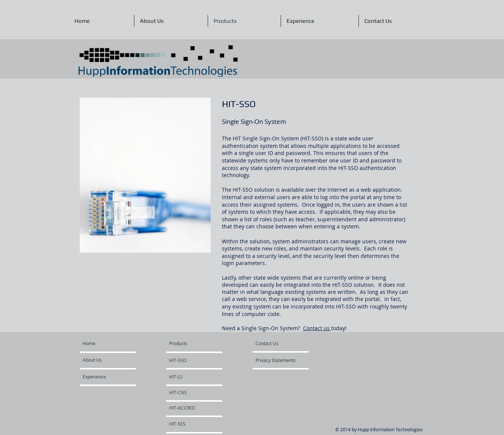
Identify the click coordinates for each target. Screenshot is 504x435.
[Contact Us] (277, 343)
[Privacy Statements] (277, 360)
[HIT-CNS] (189, 392)
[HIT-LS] (189, 377)
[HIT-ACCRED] (189, 408)
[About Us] (111, 360)
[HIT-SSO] (191, 360)
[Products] (187, 343)
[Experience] (104, 377)
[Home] (111, 343)
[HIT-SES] (189, 424)
